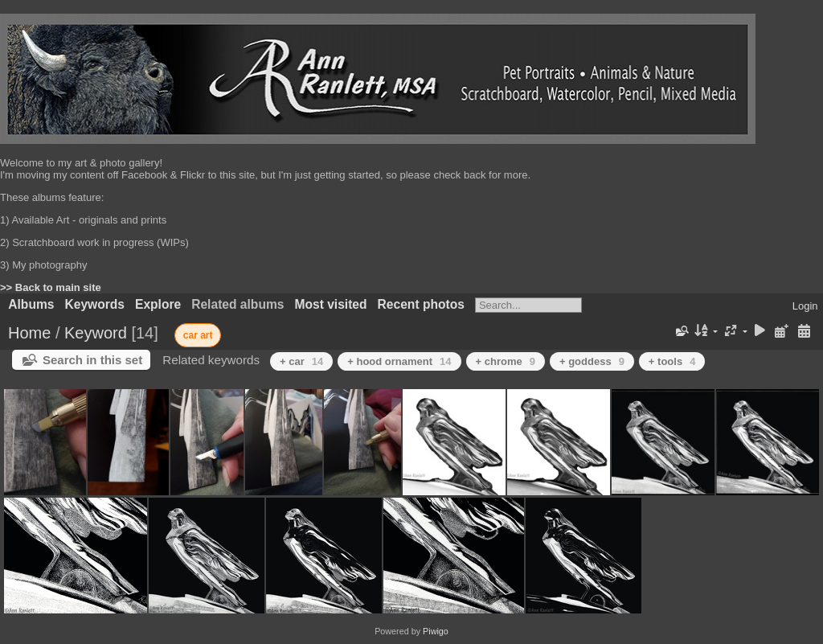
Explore (158, 304)
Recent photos (421, 304)
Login (805, 306)
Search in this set (92, 360)
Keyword (96, 333)
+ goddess (592, 361)
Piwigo (436, 631)
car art (198, 335)
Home (29, 333)
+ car (301, 361)
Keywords (94, 304)
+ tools (672, 361)
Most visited (330, 304)
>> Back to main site (51, 287)
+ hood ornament (399, 361)
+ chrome (506, 361)
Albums (31, 304)
